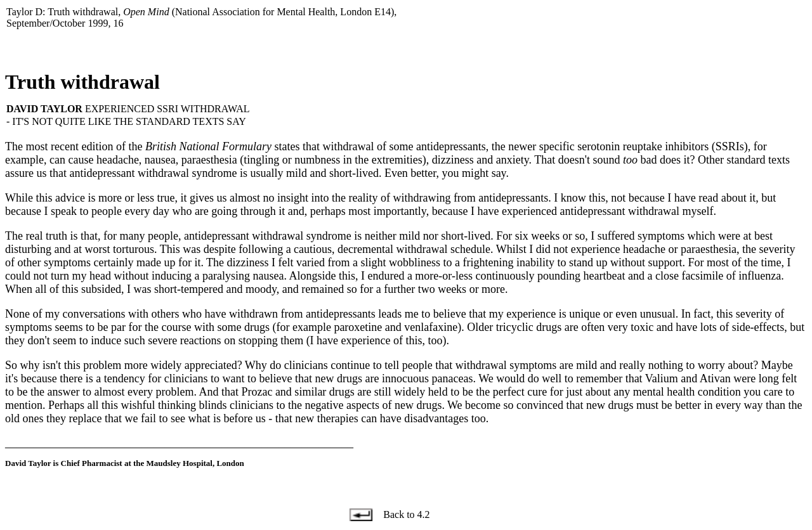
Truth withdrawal (82, 82)
